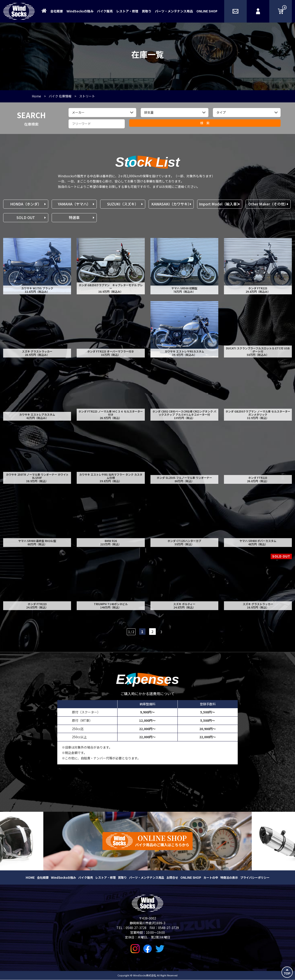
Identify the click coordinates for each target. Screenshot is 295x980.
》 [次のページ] (162, 632)
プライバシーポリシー (255, 877)
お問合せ (172, 877)
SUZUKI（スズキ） (123, 204)
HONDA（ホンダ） (26, 204)
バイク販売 (105, 11)
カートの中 (211, 877)
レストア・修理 (127, 11)
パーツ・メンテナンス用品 (174, 11)
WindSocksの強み (80, 11)
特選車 (74, 217)
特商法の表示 (229, 877)
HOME (30, 877)
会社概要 (57, 11)
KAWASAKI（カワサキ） (171, 204)
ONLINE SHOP (207, 11)
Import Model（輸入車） (220, 204)
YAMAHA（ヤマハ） (74, 204)
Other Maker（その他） (268, 204)
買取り (147, 11)
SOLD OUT (26, 217)
